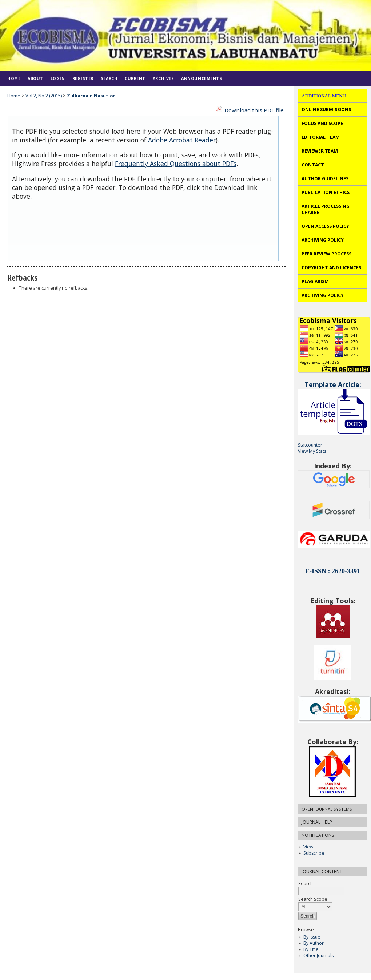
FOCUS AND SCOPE (322, 123)
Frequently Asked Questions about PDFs (176, 164)
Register (83, 78)
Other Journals (318, 955)
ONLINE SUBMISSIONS (326, 110)
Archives (163, 78)
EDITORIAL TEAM (321, 137)
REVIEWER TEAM (320, 151)
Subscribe (314, 853)
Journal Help (317, 822)
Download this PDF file (254, 110)
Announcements (202, 78)
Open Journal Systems (327, 809)
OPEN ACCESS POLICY (325, 226)
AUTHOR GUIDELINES (325, 179)
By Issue (312, 937)
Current (135, 78)
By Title (311, 949)
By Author (314, 943)
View (308, 847)
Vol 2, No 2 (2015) (44, 96)
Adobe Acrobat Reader (182, 140)
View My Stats (312, 451)
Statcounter (310, 445)
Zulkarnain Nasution (91, 96)
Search (109, 78)
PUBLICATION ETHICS (326, 192)
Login (58, 78)
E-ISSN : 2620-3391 (333, 571)
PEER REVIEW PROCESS (326, 254)
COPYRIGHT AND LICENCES (331, 268)
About (35, 78)
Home (14, 78)
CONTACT (313, 165)
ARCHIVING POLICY (323, 240)
